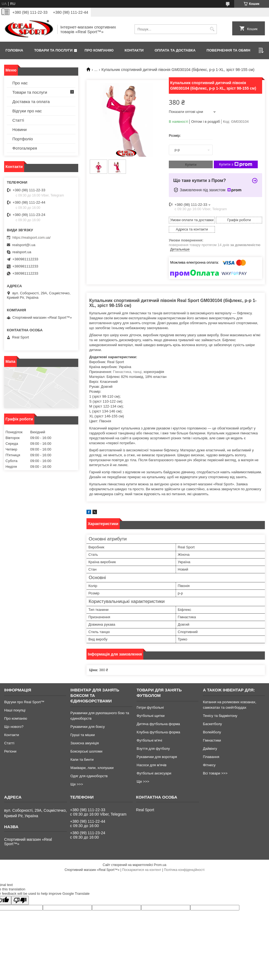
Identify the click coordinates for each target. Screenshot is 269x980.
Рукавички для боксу (87, 727)
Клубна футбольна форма (158, 732)
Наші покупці (15, 710)
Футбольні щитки (151, 716)
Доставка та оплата (31, 102)
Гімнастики (212, 740)
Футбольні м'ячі (149, 740)
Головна (14, 50)
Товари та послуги (53, 50)
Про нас (20, 83)
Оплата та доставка (175, 50)
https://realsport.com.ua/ (31, 237)
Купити (191, 165)
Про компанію (99, 50)
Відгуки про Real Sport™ (24, 702)
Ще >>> (77, 784)
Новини (19, 129)
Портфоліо (23, 139)
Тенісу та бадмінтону (220, 716)
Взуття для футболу (153, 749)
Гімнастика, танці (127, 372)
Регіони (10, 751)
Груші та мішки (82, 735)
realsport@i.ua (24, 245)
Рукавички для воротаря (157, 757)
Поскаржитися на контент (142, 870)
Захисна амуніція (85, 743)
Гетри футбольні (150, 707)
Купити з (236, 164)
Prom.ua (160, 865)
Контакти (134, 50)
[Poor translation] (20, 900)
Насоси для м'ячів (152, 765)
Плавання (211, 757)
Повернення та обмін (228, 50)
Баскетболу (212, 724)
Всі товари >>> (215, 773)
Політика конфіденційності (184, 870)
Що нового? (14, 727)
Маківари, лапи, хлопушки (92, 768)
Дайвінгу (210, 749)
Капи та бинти (82, 760)
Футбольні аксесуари (154, 773)
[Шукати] (212, 29)
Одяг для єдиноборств (89, 776)
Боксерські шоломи (86, 751)
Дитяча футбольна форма (158, 724)
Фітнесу (209, 765)
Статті (18, 120)
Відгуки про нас (27, 111)
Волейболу (212, 732)
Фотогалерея (25, 148)
